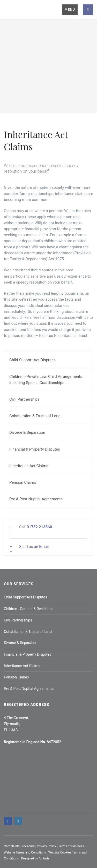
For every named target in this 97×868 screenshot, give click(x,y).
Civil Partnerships (24, 399)
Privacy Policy (47, 846)
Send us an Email (34, 547)
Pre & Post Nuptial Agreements (36, 499)
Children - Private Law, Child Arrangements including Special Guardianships (46, 379)
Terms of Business (71, 846)
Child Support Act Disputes (32, 360)
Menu (70, 9)
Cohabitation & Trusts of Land (35, 416)
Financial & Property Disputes (35, 449)
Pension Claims (23, 482)
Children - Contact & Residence (29, 609)
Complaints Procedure (19, 846)
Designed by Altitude (35, 858)
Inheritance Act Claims (29, 466)
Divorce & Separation (27, 432)
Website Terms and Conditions (25, 852)
